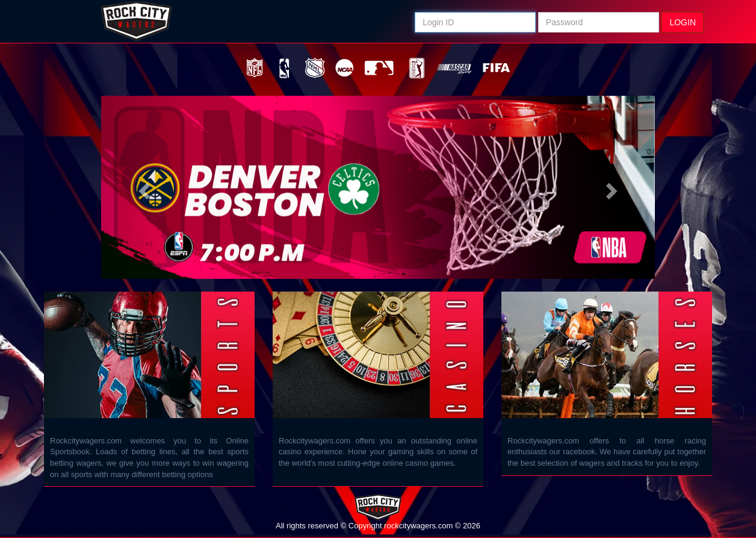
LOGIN (683, 22)
